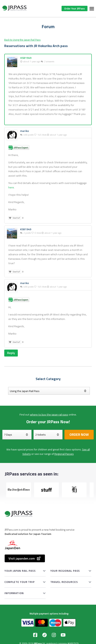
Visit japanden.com (25, 558)
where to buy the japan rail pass (49, 415)
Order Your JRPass (75, 8)
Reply (11, 353)
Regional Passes (64, 454)
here (11, 187)
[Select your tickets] (48, 435)
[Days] (17, 435)
